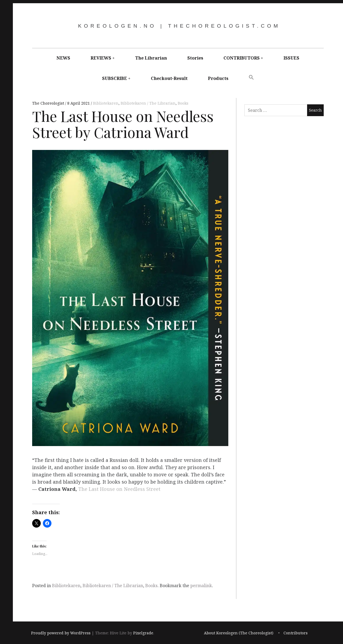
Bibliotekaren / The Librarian (148, 103)
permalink (201, 586)
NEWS (63, 58)
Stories (195, 58)
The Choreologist (49, 103)
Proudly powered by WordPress (61, 633)
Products (218, 78)
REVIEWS (101, 58)
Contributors (296, 633)
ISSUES (291, 58)
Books (183, 103)
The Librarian (151, 58)
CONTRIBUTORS (242, 58)
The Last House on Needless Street (119, 489)
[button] (251, 78)
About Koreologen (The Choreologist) (239, 633)
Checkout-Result (169, 78)
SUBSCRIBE (115, 78)
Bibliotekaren (106, 103)
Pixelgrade (143, 633)
